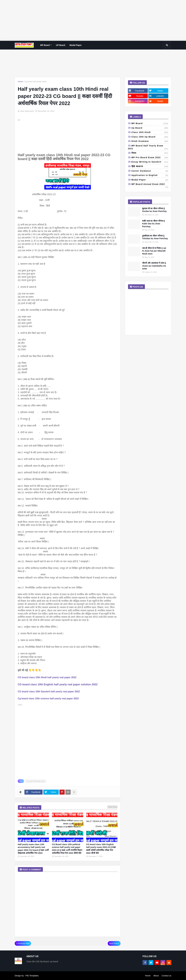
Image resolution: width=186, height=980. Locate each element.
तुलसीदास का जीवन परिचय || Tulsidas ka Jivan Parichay (155, 237)
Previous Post (24, 943)
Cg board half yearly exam (36, 81)
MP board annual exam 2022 (150, 184)
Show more (112, 807)
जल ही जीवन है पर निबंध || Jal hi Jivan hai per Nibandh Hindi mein (154, 251)
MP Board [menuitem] (45, 45)
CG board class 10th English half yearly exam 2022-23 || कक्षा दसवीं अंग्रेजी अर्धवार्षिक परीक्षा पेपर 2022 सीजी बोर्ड (101, 849)
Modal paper (150, 180)
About (156, 976)
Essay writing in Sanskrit (150, 162)
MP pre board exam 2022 (150, 158)
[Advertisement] (87, 20)
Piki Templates (32, 976)
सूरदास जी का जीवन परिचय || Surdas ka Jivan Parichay (154, 210)
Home (20, 81)
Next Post (113, 943)
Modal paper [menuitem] (75, 45)
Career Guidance (150, 171)
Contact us (166, 976)
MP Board (150, 124)
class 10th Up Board (150, 137)
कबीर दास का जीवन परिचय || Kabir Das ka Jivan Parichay (153, 224)
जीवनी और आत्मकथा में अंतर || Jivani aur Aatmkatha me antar (154, 266)
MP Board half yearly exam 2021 (148, 147)
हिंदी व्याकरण (150, 167)
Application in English (150, 176)
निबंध (150, 153)
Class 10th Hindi (150, 133)
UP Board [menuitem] (61, 45)
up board (150, 128)
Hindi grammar (150, 141)
